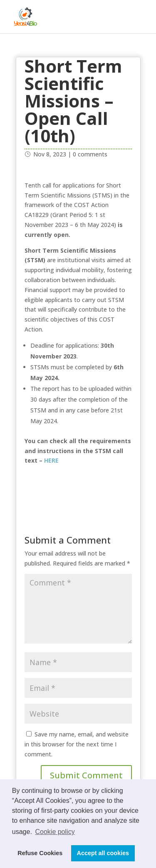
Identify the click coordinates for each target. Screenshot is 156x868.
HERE (52, 460)
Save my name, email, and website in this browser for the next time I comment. (77, 744)
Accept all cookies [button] (103, 853)
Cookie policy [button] (55, 832)
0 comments (90, 154)
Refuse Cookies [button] (40, 853)
